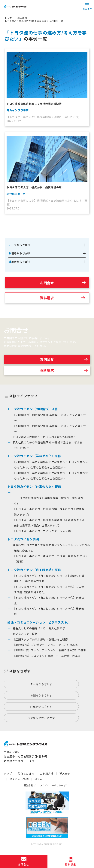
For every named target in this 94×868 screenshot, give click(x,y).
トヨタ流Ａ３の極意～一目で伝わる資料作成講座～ (44, 437)
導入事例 (22, 18)
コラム (38, 779)
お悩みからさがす (41, 695)
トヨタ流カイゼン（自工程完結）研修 (34, 570)
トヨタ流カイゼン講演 (23, 539)
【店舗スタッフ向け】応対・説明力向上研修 (40, 639)
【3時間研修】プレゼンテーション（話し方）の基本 (45, 645)
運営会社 (28, 785)
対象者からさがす (41, 707)
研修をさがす (20, 671)
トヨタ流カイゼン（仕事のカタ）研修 (34, 486)
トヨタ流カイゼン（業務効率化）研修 (34, 456)
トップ (8, 18)
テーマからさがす (41, 684)
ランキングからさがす (41, 718)
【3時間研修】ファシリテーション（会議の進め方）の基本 (49, 650)
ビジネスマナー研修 (25, 634)
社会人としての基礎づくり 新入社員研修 (39, 628)
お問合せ (47, 283)
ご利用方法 (47, 774)
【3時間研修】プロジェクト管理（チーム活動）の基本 (47, 656)
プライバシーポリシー (52, 785)
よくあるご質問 (19, 779)
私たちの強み (26, 774)
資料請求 (47, 298)
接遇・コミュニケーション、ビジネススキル (39, 622)
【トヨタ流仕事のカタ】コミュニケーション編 (42, 531)
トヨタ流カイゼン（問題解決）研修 (33, 409)
